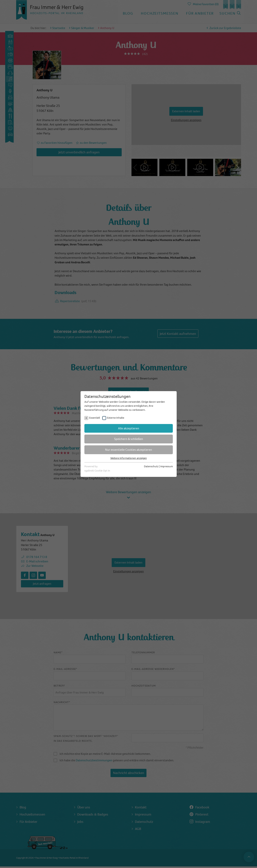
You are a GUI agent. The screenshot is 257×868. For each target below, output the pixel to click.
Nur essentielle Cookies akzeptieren (129, 450)
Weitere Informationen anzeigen (129, 458)
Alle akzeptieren (129, 428)
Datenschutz (151, 466)
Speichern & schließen (129, 439)
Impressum (167, 466)
